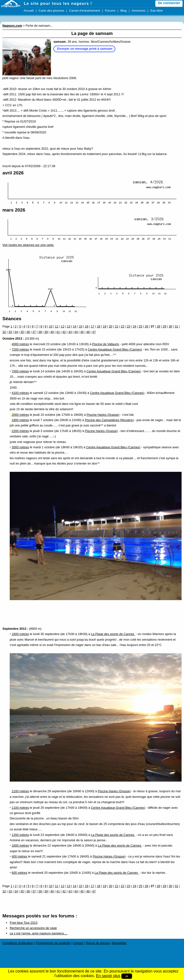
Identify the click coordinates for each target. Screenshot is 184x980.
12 (63, 326)
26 (146, 326)
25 (141, 326)
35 (22, 332)
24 (134, 326)
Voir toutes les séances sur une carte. (28, 245)
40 (52, 332)
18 (99, 326)
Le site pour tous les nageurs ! (58, 4)
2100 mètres (20, 791)
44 (76, 332)
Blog (124, 11)
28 (159, 326)
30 (170, 326)
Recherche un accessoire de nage (33, 928)
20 (110, 326)
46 (88, 332)
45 (82, 332)
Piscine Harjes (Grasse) (103, 415)
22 (123, 326)
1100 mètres (20, 808)
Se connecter (169, 3)
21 (117, 326)
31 (176, 326)
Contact (78, 943)
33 (10, 332)
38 (40, 332)
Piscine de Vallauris (106, 344)
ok (127, 976)
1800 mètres (20, 420)
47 (94, 332)
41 (58, 332)
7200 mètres (20, 349)
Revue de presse (98, 943)
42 (64, 332)
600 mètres (19, 873)
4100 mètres (20, 393)
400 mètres (19, 856)
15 (81, 326)
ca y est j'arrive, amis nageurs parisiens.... (39, 933)
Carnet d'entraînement (85, 11)
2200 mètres (20, 431)
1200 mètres (20, 835)
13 (69, 326)
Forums (110, 11)
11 (57, 326)
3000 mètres (20, 447)
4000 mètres (20, 344)
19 (105, 326)
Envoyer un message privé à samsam (85, 49)
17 (92, 326)
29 (164, 326)
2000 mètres (20, 415)
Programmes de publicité (53, 943)
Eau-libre (156, 11)
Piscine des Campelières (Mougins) (109, 420)
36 (28, 332)
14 (75, 326)
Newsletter (119, 943)
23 (128, 326)
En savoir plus (108, 976)
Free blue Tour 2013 (24, 923)
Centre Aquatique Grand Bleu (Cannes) (115, 349)
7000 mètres (20, 371)
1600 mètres (20, 634)
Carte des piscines (51, 11)
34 (16, 332)
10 (51, 326)
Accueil (29, 11)
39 (46, 332)
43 (70, 332)
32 (4, 332)
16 (87, 326)
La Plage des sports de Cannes (113, 634)
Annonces (138, 11)
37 (34, 332)
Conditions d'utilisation (18, 943)
